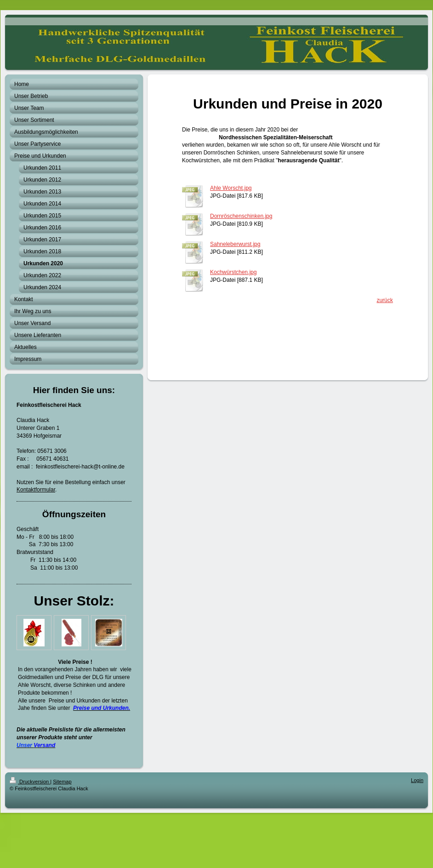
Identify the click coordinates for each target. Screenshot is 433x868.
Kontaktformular (36, 490)
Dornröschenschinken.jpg (241, 216)
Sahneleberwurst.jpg (235, 244)
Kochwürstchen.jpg (233, 272)
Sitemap (62, 782)
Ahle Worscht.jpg (231, 188)
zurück (385, 300)
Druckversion (30, 782)
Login (417, 780)
